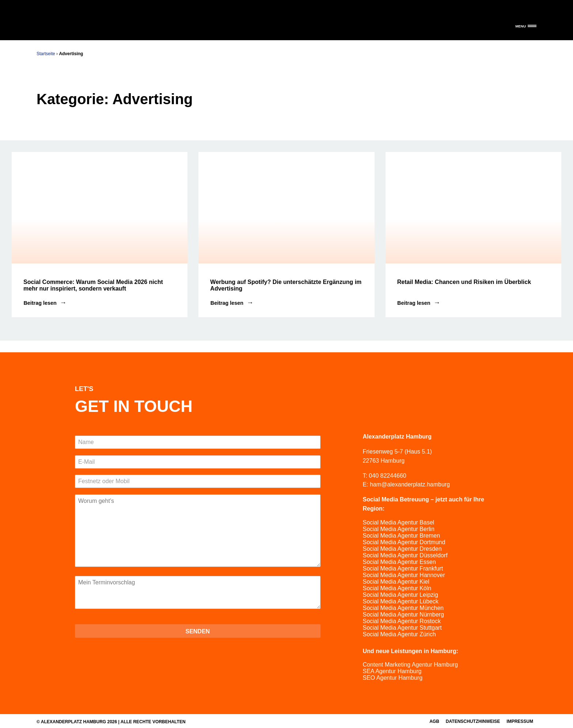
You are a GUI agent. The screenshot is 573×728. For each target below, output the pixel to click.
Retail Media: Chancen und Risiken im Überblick (464, 282)
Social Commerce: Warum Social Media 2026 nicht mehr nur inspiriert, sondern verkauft (93, 285)
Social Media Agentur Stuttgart (402, 628)
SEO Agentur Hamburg (392, 678)
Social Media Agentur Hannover (404, 575)
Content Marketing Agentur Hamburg (410, 665)
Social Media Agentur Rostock (401, 621)
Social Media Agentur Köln (397, 588)
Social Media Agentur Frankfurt (403, 568)
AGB (434, 721)
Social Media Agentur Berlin (399, 529)
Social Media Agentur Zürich (399, 634)
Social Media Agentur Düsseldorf (405, 555)
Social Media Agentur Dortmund (404, 542)
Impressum (520, 721)
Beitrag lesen (40, 303)
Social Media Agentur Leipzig (400, 595)
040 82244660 (387, 476)
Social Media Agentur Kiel (396, 582)
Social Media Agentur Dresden (402, 549)
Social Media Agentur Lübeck (400, 601)
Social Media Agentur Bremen (401, 536)
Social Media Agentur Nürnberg (403, 615)
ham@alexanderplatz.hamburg (410, 484)
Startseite (46, 54)
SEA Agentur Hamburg (392, 671)
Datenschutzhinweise (473, 721)
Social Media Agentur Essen (399, 562)
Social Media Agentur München (403, 608)
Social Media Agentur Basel (398, 522)
